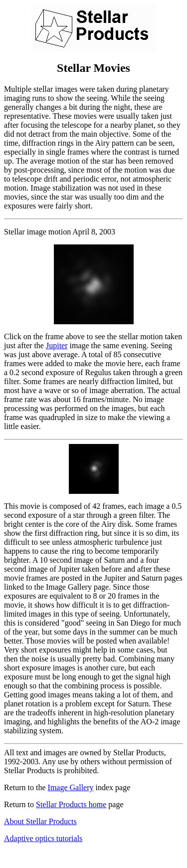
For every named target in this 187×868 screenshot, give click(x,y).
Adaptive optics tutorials (43, 838)
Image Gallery (71, 787)
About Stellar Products (40, 821)
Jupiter (57, 345)
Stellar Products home (71, 804)
